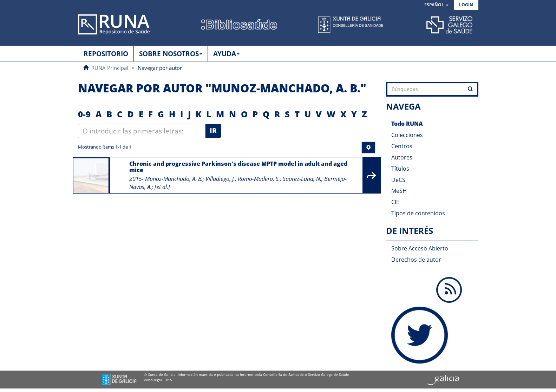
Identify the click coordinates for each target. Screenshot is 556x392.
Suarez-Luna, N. (302, 179)
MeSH (399, 191)
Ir (213, 131)
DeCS (398, 180)
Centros (402, 146)
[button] (436, 5)
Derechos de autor (416, 260)
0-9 (84, 114)
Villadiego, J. (220, 179)
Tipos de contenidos (418, 213)
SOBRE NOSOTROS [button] (171, 54)
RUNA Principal (110, 68)
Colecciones (407, 135)
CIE (395, 202)
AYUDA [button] (226, 54)
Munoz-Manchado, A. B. (174, 179)
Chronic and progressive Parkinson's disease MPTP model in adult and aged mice (238, 167)
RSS (169, 380)
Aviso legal (153, 380)
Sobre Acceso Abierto (420, 248)
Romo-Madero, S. (259, 179)
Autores (402, 157)
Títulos (400, 169)
